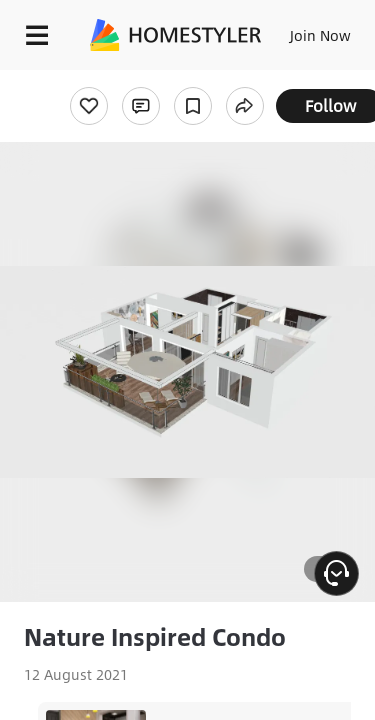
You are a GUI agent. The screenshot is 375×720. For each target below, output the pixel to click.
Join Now (320, 35)
